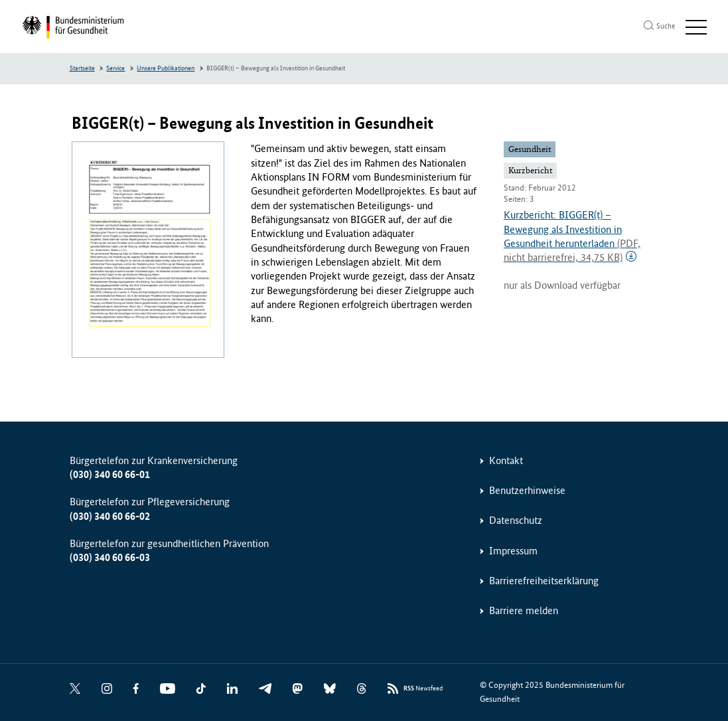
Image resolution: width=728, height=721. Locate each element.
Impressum (513, 551)
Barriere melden (524, 610)
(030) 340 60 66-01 (110, 474)
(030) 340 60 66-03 (110, 557)
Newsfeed (423, 689)
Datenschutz (516, 520)
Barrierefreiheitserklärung (544, 581)
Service (115, 68)
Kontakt (506, 460)
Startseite (82, 68)
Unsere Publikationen (166, 68)
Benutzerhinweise (527, 490)
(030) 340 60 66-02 (110, 516)
